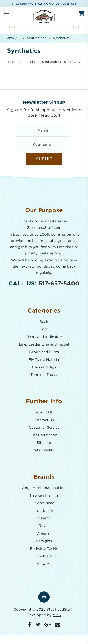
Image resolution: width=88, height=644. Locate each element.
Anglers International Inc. (44, 488)
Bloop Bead (44, 503)
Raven (44, 526)
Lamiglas (44, 541)
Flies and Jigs (44, 367)
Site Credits (44, 450)
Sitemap (44, 443)
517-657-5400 (59, 284)
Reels (44, 322)
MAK (57, 615)
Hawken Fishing (44, 496)
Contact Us (44, 420)
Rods (44, 329)
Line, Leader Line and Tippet (44, 345)
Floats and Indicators (44, 337)
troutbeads (44, 511)
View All (44, 564)
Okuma (44, 518)
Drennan (44, 534)
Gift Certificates (44, 435)
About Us (44, 412)
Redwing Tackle (44, 549)
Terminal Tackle (44, 375)
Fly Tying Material (44, 360)
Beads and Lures (44, 352)
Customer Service (44, 428)
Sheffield (44, 556)
